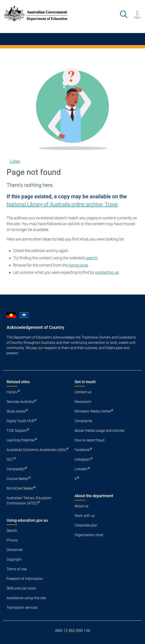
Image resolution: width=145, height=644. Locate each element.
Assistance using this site (26, 598)
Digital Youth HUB (20, 421)
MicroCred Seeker (20, 488)
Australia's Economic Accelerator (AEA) (36, 450)
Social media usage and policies (99, 431)
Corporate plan (86, 525)
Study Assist (16, 411)
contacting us (107, 272)
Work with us (85, 516)
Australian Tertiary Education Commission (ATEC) (29, 501)
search (92, 258)
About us (81, 506)
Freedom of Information (25, 579)
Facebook (82, 450)
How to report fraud (90, 440)
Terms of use (17, 569)
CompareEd (16, 469)
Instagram (82, 459)
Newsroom (83, 402)
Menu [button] (137, 18)
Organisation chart (89, 535)
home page (78, 265)
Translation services (22, 608)
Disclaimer (15, 550)
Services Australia (20, 402)
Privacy (12, 540)
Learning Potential (21, 440)
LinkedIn (81, 469)
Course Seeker (17, 479)
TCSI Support (17, 431)
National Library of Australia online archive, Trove (62, 204)
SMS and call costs (21, 588)
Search (12, 531)
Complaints (83, 421)
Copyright (14, 559)
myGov (12, 392)
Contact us (83, 392)
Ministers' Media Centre (93, 411)
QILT (10, 459)
